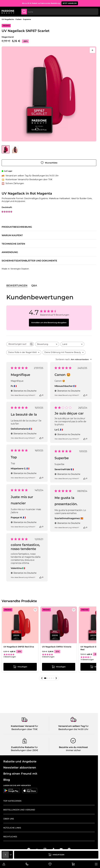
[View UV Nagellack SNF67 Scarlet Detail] (15, 149)
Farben (19, 19)
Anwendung (10, 252)
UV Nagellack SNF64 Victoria (57, 647)
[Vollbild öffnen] (92, 50)
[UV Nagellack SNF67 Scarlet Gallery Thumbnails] (10, 149)
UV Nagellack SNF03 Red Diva (19, 647)
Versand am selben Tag (72, 726)
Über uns (9, 819)
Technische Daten (13, 244)
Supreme (27, 19)
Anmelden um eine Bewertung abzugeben (49, 323)
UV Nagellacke (8, 19)
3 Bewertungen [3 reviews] (10, 657)
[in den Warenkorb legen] (56, 855)
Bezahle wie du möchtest (73, 747)
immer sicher (73, 750)
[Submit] (24, 12)
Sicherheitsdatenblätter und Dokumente (29, 261)
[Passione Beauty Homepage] (8, 12)
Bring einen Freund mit (20, 774)
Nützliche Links (12, 828)
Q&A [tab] (34, 286)
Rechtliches (10, 837)
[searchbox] (18, 344)
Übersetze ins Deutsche (24, 391)
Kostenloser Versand (23, 726)
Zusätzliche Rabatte (23, 747)
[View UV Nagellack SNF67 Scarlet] (6, 149)
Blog (7, 780)
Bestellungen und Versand (19, 810)
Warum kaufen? (12, 235)
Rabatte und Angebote (20, 761)
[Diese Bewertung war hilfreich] (40, 395)
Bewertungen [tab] (17, 286)
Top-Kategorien (12, 801)
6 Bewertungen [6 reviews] (48, 657)
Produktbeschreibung (17, 227)
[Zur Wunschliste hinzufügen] (49, 163)
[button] (42, 678)
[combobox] (60, 12)
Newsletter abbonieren (20, 768)
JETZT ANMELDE (70, 3)
